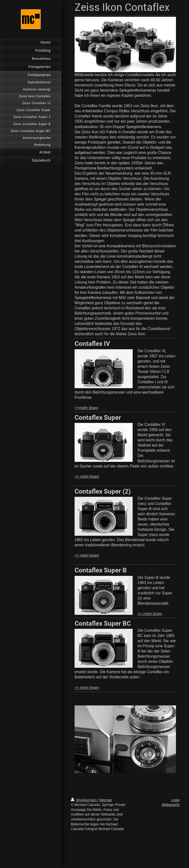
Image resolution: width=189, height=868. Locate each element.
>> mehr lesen (87, 476)
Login (175, 800)
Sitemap (105, 800)
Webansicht (171, 805)
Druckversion (84, 800)
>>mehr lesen (86, 408)
